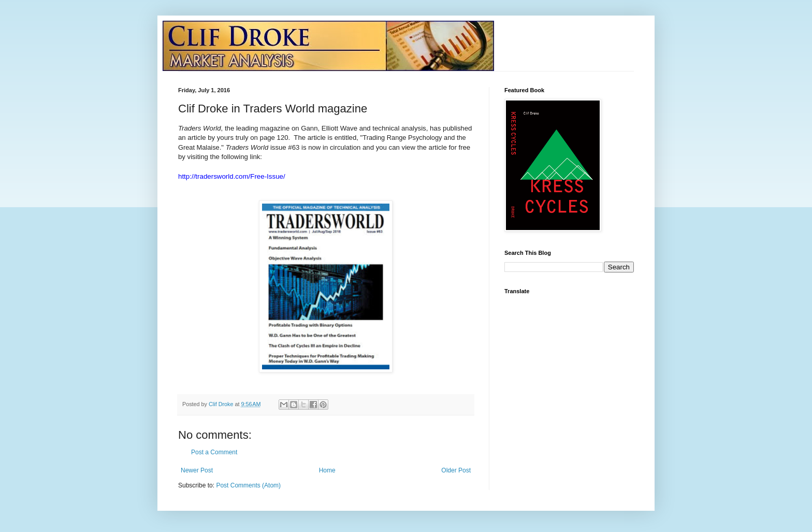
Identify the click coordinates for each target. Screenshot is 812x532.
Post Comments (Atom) (248, 485)
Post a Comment (214, 452)
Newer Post (197, 470)
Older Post (456, 470)
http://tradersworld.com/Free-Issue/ (232, 176)
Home (327, 470)
